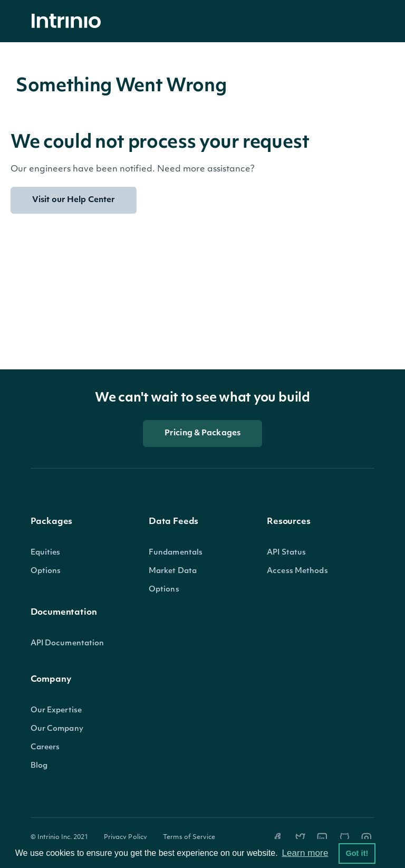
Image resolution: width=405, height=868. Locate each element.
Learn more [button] (305, 853)
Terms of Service (189, 837)
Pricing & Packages (202, 433)
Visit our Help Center (74, 200)
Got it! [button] (357, 853)
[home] (69, 21)
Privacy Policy (126, 837)
